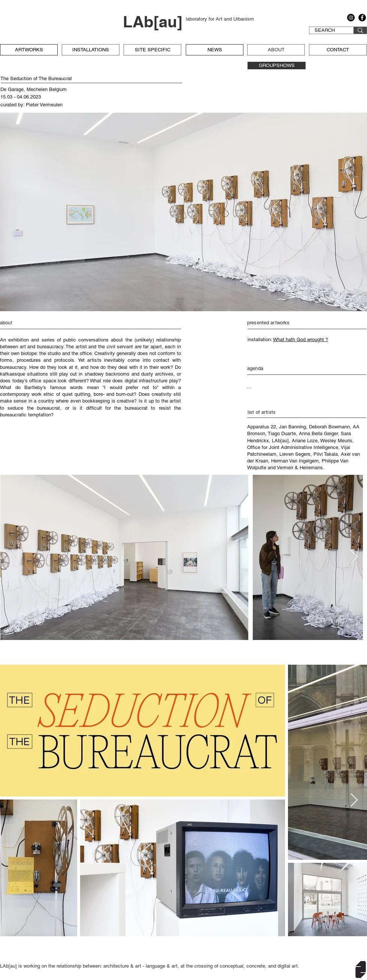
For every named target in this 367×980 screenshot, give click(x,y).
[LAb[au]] (154, 22)
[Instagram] (351, 18)
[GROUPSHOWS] (277, 66)
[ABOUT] (276, 50)
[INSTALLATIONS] (91, 50)
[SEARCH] (325, 30)
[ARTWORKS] (29, 50)
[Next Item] (354, 557)
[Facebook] (362, 18)
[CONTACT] (338, 50)
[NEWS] (215, 50)
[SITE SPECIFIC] (152, 50)
